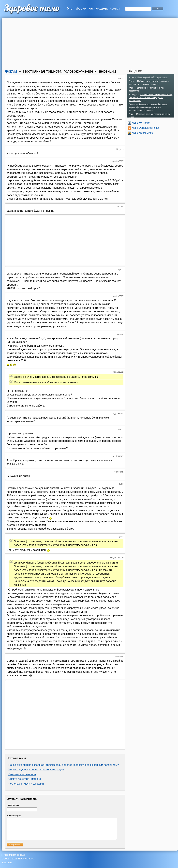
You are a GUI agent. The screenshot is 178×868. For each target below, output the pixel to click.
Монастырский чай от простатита (152, 77)
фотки (115, 8)
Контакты (7, 866)
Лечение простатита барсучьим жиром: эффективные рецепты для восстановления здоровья (148, 107)
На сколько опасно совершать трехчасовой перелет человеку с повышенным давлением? (64, 765)
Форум (11, 71)
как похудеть (98, 8)
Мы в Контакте (141, 123)
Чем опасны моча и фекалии (26, 784)
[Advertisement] (85, 44)
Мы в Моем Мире (142, 133)
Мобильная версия (14, 859)
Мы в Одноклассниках (145, 128)
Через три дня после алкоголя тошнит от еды (36, 769)
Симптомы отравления (22, 774)
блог (70, 8)
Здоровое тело (26, 863)
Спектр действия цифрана (25, 779)
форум (81, 8)
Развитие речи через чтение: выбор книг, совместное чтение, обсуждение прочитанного (151, 98)
